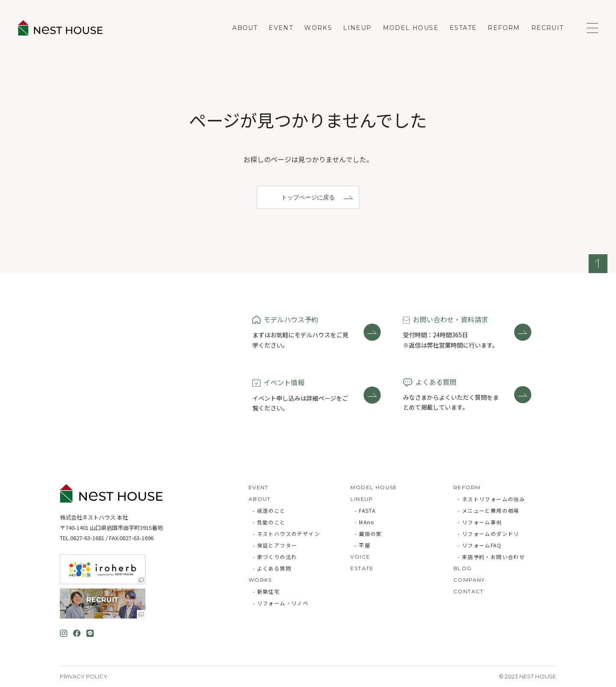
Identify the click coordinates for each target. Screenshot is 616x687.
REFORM (504, 28)
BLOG (463, 568)
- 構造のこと (269, 510)
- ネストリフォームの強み (491, 499)
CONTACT (469, 591)
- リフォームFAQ (480, 545)
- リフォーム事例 (480, 522)
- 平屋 (363, 545)
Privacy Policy (84, 676)
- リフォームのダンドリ (489, 534)
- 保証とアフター (275, 545)
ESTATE (463, 28)
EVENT (281, 28)
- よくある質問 (272, 568)
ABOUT (245, 28)
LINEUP (357, 28)
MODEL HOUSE (411, 28)
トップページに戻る (308, 197)
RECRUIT (548, 28)
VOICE (360, 557)
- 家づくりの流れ (275, 557)
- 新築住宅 (266, 591)
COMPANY (469, 580)
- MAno (364, 522)
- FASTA (365, 510)
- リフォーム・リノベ (281, 603)
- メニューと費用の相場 (489, 510)
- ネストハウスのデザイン (286, 534)
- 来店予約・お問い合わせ (491, 557)
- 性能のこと (269, 522)
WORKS (318, 28)
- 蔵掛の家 (368, 534)
